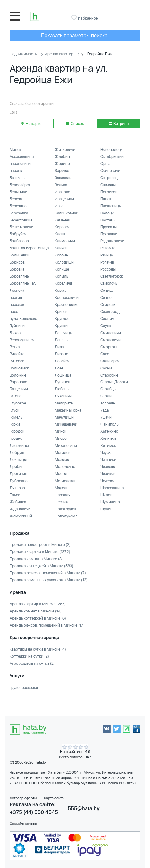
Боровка (17, 269)
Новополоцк (112, 150)
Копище (62, 269)
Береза (16, 199)
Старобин (109, 375)
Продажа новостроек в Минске (40, 545)
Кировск (62, 227)
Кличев (61, 248)
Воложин (18, 375)
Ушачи (106, 417)
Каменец (63, 220)
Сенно (106, 298)
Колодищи (64, 262)
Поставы (108, 220)
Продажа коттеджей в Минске (42, 566)
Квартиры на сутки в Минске (38, 649)
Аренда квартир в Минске (38, 604)
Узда (104, 410)
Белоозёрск (20, 185)
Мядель (62, 488)
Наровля (63, 495)
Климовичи (65, 241)
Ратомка (108, 248)
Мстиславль (66, 481)
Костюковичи (67, 298)
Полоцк (107, 213)
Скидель (108, 305)
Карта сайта (54, 798)
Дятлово (17, 488)
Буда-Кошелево (23, 319)
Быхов (15, 333)
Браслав (17, 305)
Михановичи (66, 446)
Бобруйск (18, 234)
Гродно (16, 438)
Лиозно (62, 354)
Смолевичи (110, 340)
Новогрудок (66, 509)
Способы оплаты (23, 824)
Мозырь (62, 460)
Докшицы (18, 460)
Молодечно (65, 467)
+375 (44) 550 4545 (34, 812)
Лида (59, 347)
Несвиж (62, 502)
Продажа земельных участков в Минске (49, 580)
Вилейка (17, 354)
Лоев (59, 368)
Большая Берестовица (29, 248)
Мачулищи (64, 417)
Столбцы (108, 389)
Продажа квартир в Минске (40, 552)
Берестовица (21, 220)
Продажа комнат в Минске (36, 559)
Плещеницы (111, 206)
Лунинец (63, 382)
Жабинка (18, 502)
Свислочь (109, 283)
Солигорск (110, 361)
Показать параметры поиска (74, 35)
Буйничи (17, 326)
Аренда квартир (59, 54)
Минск (15, 150)
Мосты (61, 474)
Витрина (119, 124)
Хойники (108, 438)
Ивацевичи (64, 199)
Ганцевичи (19, 389)
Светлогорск (112, 276)
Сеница (107, 291)
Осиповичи (110, 171)
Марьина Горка (68, 410)
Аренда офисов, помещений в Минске (47, 625)
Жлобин (62, 157)
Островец (109, 178)
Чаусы (106, 453)
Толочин (108, 403)
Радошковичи (112, 241)
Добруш (17, 453)
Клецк (60, 234)
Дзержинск (20, 446)
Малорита (64, 403)
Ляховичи (63, 396)
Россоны (108, 269)
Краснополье (67, 305)
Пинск (106, 199)
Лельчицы (64, 333)
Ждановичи (20, 509)
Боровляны (20, 276)
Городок (17, 431)
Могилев (63, 453)
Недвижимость (23, 54)
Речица (107, 255)
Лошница (63, 375)
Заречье (62, 171)
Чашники (108, 460)
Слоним (108, 319)
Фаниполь (109, 424)
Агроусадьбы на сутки (32, 664)
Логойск (62, 361)
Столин (107, 396)
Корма (61, 291)
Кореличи (63, 283)
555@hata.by (84, 808)
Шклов (106, 495)
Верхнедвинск (22, 340)
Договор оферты (23, 798)
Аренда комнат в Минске (36, 611)
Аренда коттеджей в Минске (38, 618)
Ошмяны (108, 185)
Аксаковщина (22, 157)
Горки (15, 424)
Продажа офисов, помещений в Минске (48, 573)
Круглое (62, 319)
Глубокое (18, 403)
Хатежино (109, 431)
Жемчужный (21, 516)
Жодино (62, 164)
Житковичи (65, 150)
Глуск (14, 410)
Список (75, 124)
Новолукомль (67, 516)
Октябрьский (112, 157)
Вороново (18, 382)
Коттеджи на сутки (29, 656)
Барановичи (20, 164)
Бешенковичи (21, 227)
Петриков (109, 192)
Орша (105, 164)
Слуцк (106, 326)
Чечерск (108, 481)
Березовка (19, 213)
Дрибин (17, 467)
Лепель (61, 340)
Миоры (61, 438)
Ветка (15, 347)
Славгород (110, 312)
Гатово (16, 396)
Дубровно (19, 481)
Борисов (17, 262)
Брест (15, 312)
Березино (18, 206)
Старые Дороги (114, 382)
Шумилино (110, 502)
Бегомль (17, 178)
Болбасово (19, 241)
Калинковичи (67, 213)
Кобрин (62, 255)
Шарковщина (112, 488)
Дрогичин (18, 474)
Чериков (108, 474)
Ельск (15, 495)
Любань (62, 389)
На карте (31, 124)
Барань (16, 171)
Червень (108, 467)
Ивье (59, 206)
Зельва (61, 185)
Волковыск (19, 368)
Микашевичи (66, 424)
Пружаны (108, 227)
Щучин (106, 509)
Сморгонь (109, 347)
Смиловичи (111, 333)
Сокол (106, 354)
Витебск (17, 361)
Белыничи (18, 192)
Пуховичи (109, 234)
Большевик (19, 255)
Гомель (16, 417)
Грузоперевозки (24, 688)
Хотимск (108, 446)
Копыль (62, 276)
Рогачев (107, 262)
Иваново (63, 192)
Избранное (75, 18)
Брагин (16, 298)
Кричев (61, 312)
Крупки (61, 326)
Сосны (106, 368)
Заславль (63, 178)
